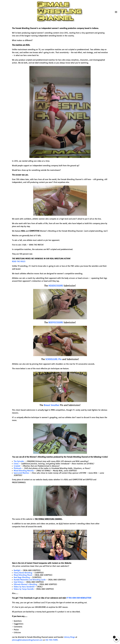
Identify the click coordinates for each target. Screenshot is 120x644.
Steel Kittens (19, 582)
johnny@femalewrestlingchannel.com (28, 640)
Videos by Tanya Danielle (24, 589)
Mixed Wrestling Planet (23, 575)
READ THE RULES (19, 261)
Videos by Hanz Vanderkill (24, 587)
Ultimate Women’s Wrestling (25, 584)
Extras (16, 464)
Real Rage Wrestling (22, 577)
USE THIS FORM (51, 640)
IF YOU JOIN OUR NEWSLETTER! (79, 598)
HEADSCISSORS (56, 286)
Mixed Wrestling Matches (24, 471)
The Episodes (19, 461)
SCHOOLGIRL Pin (54, 359)
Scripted (17, 466)
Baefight (17, 570)
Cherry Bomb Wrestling (23, 573)
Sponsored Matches (21, 473)
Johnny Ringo (69, 637)
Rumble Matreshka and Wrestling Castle (30, 580)
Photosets (18, 468)
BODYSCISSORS (56, 322)
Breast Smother (52, 405)
